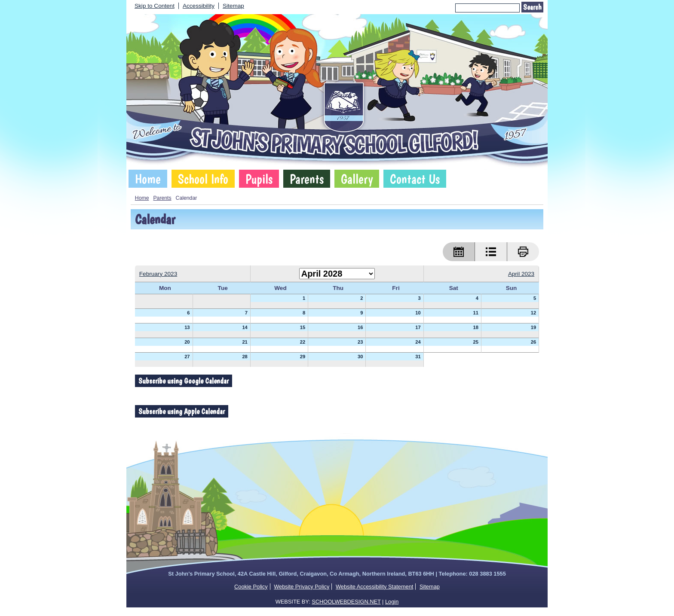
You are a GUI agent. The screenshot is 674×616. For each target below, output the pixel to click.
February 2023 (158, 274)
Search (532, 7)
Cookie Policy (251, 587)
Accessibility (199, 6)
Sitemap (233, 6)
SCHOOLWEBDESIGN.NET (346, 602)
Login (392, 602)
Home (148, 179)
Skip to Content (155, 6)
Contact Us (415, 179)
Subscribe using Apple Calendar (182, 411)
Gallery (357, 179)
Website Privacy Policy (302, 587)
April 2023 (521, 274)
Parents (307, 179)
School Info (203, 179)
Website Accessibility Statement (374, 587)
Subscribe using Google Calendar (184, 381)
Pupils (259, 179)
